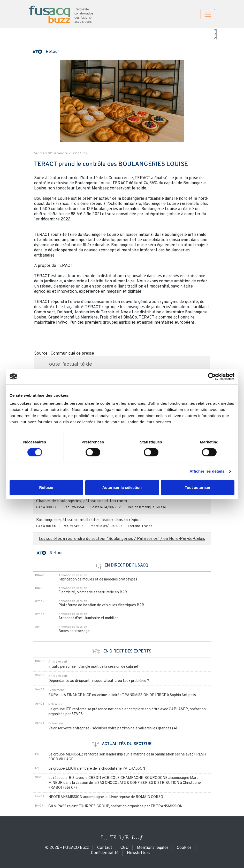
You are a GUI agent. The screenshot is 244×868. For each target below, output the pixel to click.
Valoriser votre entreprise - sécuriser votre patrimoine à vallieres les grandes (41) (113, 728)
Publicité (215, 34)
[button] (46, 51)
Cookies (184, 848)
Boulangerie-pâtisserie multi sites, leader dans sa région (88, 520)
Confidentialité (105, 853)
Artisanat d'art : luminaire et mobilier (88, 618)
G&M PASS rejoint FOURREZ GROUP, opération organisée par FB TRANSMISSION (115, 806)
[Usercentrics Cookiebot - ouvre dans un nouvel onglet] (212, 377)
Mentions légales (153, 848)
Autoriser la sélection (122, 487)
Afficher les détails (207, 471)
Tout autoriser (198, 487)
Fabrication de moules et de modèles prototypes (98, 580)
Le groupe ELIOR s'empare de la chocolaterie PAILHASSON (97, 769)
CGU (125, 848)
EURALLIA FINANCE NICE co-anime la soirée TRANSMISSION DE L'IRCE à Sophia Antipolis (122, 695)
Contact (105, 848)
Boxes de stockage (74, 631)
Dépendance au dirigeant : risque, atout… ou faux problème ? (99, 681)
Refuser (47, 487)
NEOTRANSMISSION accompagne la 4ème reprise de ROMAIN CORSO (106, 797)
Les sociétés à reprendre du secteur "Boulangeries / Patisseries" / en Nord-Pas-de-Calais (122, 539)
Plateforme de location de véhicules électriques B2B (101, 605)
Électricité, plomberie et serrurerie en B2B (93, 592)
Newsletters (139, 853)
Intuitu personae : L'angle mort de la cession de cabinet (93, 667)
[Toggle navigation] (208, 14)
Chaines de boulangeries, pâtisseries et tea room (82, 501)
